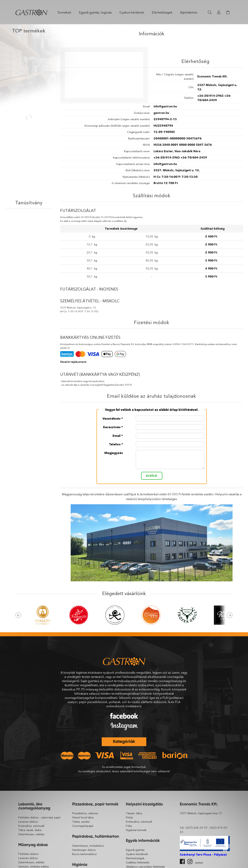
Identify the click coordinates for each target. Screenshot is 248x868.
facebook (182, 862)
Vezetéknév (112, 418)
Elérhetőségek (162, 12)
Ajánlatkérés (189, 12)
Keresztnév (112, 427)
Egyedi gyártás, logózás (95, 12)
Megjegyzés (114, 453)
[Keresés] (210, 12)
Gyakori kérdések (132, 12)
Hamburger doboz (84, 850)
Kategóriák (124, 742)
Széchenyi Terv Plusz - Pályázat (203, 854)
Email (117, 435)
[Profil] (219, 12)
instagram (190, 862)
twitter (199, 863)
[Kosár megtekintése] (228, 12)
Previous (18, 615)
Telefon (115, 444)
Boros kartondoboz (84, 854)
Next (230, 615)
